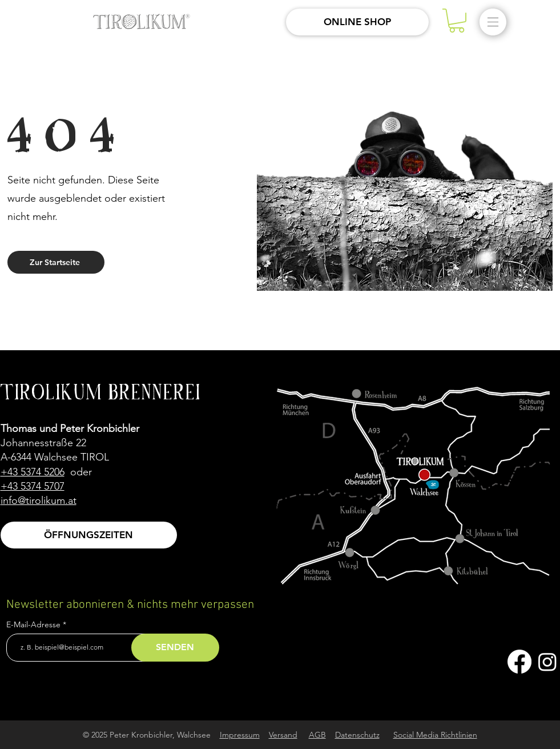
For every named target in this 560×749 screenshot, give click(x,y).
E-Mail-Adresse (35, 624)
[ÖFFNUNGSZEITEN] (89, 535)
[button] (457, 21)
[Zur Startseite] (56, 262)
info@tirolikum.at (39, 500)
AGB (317, 735)
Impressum (240, 735)
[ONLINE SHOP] (357, 22)
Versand (283, 735)
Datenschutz (357, 735)
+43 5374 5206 (33, 472)
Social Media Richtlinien (435, 735)
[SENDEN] (175, 648)
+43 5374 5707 (33, 486)
